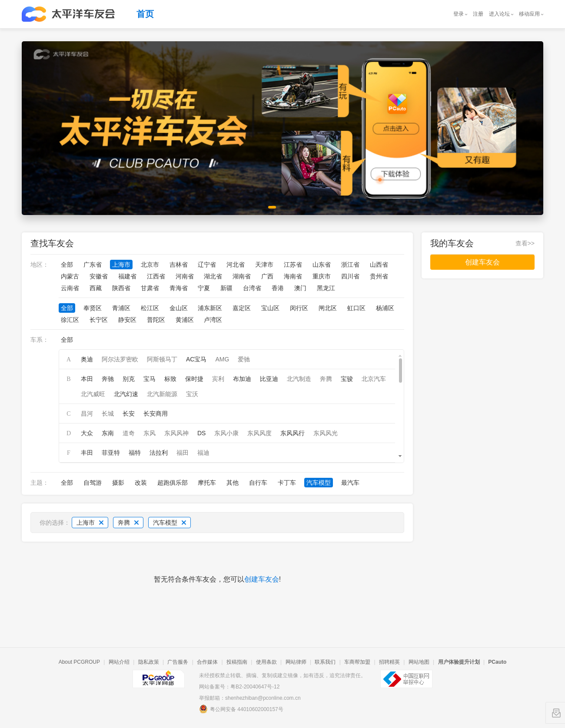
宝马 (150, 379)
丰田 (87, 453)
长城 (108, 414)
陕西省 (121, 288)
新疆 (226, 288)
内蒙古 (70, 276)
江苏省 (293, 265)
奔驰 (108, 379)
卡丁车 (287, 483)
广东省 (93, 265)
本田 (87, 379)
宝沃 (192, 394)
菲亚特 (111, 453)
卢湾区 (213, 320)
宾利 (218, 379)
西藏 (96, 288)
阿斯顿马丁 (162, 359)
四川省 (350, 276)
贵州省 (379, 276)
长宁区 (99, 320)
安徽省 (99, 276)
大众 (87, 433)
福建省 (127, 276)
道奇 (129, 433)
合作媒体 (207, 662)
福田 (183, 453)
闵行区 (299, 308)
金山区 (179, 308)
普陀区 (156, 320)
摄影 (118, 483)
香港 (278, 288)
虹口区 (356, 308)
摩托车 (207, 483)
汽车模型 (319, 483)
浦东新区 (210, 308)
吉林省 (179, 265)
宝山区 (270, 308)
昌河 (87, 414)
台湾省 (252, 288)
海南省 (293, 276)
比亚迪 (269, 379)
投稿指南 (237, 662)
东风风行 (292, 433)
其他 (233, 483)
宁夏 (204, 288)
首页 (145, 14)
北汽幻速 (126, 394)
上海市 (121, 265)
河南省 (185, 276)
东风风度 (259, 433)
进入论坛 (499, 14)
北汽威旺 (93, 394)
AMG (222, 359)
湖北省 (213, 276)
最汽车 (350, 483)
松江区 (150, 308)
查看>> (525, 243)
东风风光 (326, 433)
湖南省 (242, 276)
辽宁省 (207, 265)
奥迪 (87, 359)
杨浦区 (385, 308)
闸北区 (328, 308)
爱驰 (244, 359)
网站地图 (419, 662)
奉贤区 (93, 308)
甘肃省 (150, 288)
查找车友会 (52, 243)
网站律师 (296, 662)
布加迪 (242, 379)
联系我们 (325, 662)
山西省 (379, 265)
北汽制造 (299, 379)
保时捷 (194, 379)
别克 (129, 379)
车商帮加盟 (357, 662)
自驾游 (93, 483)
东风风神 (176, 433)
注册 (478, 14)
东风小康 (226, 433)
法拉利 (159, 453)
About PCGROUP (79, 662)
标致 (170, 379)
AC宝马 (196, 359)
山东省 (322, 265)
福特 (135, 453)
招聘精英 (389, 662)
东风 (150, 433)
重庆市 (322, 276)
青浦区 (121, 308)
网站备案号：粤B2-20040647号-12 (239, 687)
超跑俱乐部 (173, 483)
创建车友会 (262, 579)
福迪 (203, 453)
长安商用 (156, 414)
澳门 (300, 288)
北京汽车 (374, 379)
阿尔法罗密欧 (120, 359)
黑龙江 (326, 288)
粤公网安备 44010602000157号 (241, 709)
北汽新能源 (162, 394)
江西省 (156, 276)
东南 (108, 433)
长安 (129, 414)
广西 (267, 276)
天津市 (264, 265)
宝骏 (347, 379)
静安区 (127, 320)
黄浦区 (185, 320)
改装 (141, 483)
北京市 (150, 265)
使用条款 (266, 662)
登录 (459, 14)
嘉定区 (242, 308)
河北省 (236, 265)
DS (201, 433)
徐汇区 (70, 320)
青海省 (179, 288)
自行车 (258, 483)
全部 (67, 265)
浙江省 (350, 265)
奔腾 (326, 379)
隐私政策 (149, 662)
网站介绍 (119, 662)
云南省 (70, 288)
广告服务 (178, 662)
